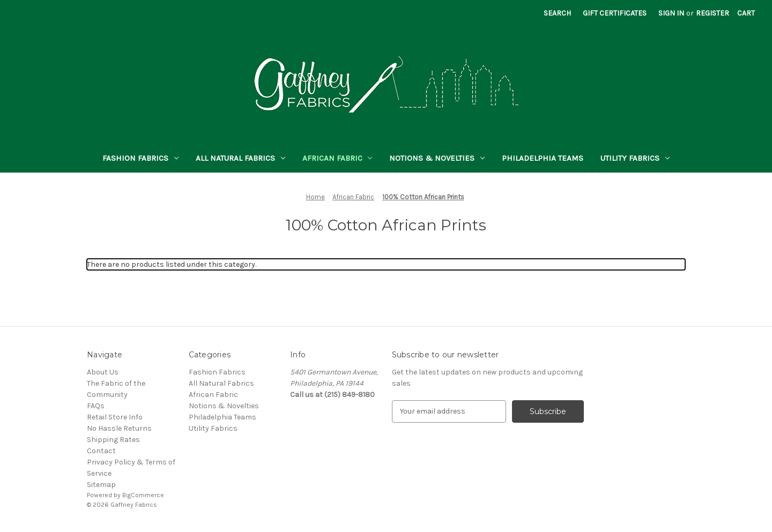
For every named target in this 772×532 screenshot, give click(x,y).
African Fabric (337, 158)
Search (557, 13)
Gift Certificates (615, 13)
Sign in (671, 13)
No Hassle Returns (119, 428)
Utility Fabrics (635, 158)
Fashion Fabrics (140, 158)
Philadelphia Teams (543, 158)
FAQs (96, 406)
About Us (103, 372)
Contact (101, 451)
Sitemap (101, 485)
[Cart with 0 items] (746, 13)
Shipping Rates (113, 440)
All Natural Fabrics (240, 158)
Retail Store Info (115, 417)
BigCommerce (143, 495)
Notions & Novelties (437, 158)
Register (712, 13)
